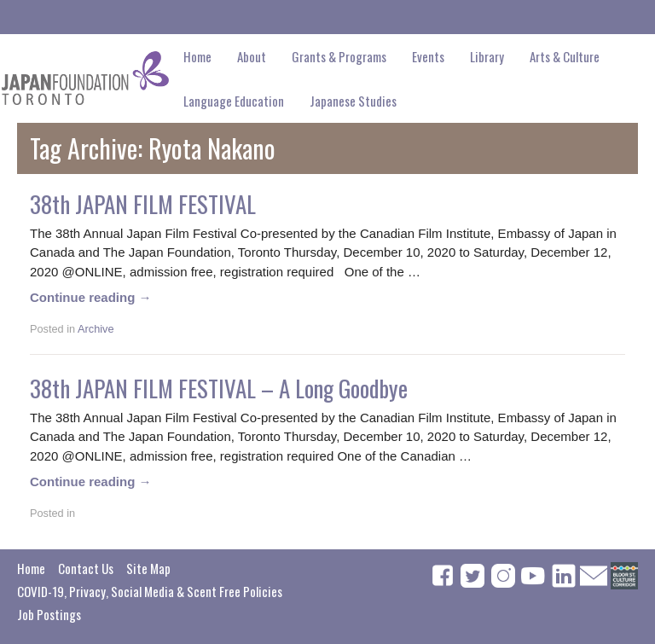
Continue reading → (91, 297)
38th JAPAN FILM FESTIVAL (143, 204)
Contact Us (86, 568)
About (252, 56)
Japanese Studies (353, 101)
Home (197, 56)
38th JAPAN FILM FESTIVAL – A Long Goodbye (219, 388)
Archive (96, 329)
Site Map (148, 568)
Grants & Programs (339, 56)
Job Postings (49, 614)
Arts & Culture (565, 56)
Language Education (234, 101)
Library (487, 56)
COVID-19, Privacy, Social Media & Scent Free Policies (150, 591)
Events (428, 56)
